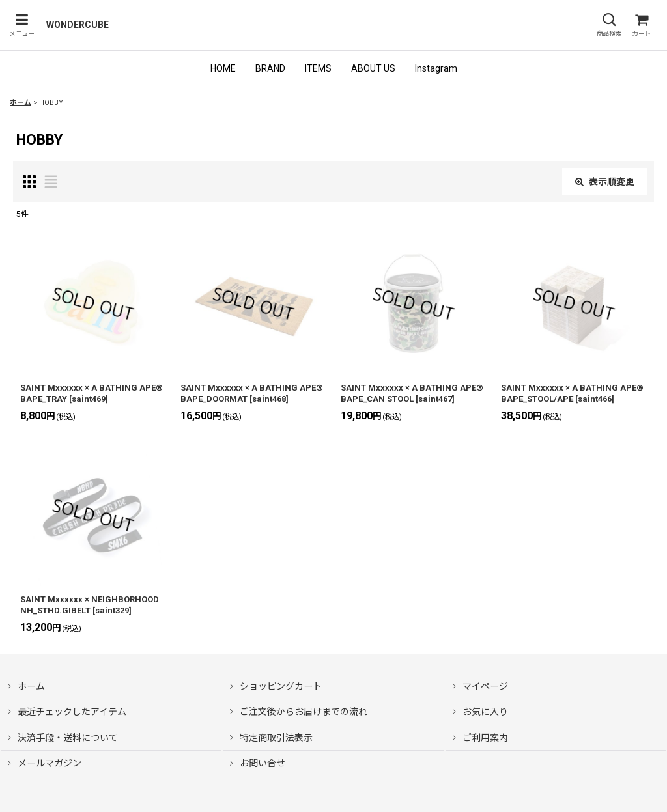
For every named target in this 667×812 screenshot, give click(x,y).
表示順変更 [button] (605, 182)
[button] (21, 25)
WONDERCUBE (78, 25)
